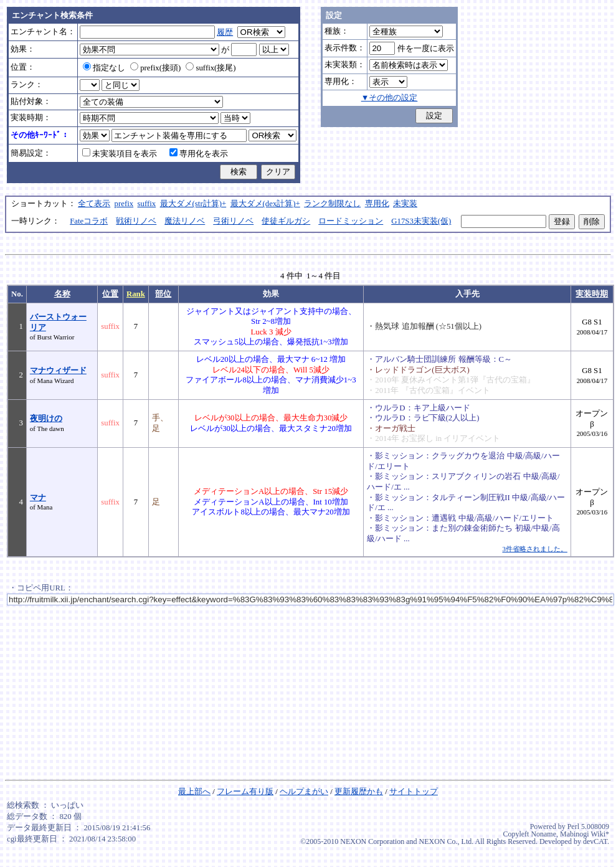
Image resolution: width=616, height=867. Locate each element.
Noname (543, 834)
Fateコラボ (89, 221)
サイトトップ (414, 792)
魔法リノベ (185, 221)
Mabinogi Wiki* (585, 834)
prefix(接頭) (155, 68)
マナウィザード (58, 371)
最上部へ (194, 792)
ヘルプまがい (304, 792)
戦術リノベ (136, 221)
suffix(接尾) (211, 68)
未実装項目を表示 (120, 154)
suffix (147, 204)
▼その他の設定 (390, 98)
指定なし (104, 68)
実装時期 (592, 294)
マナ (38, 498)
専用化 (377, 204)
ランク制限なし (332, 204)
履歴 (225, 32)
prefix (124, 204)
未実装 (405, 204)
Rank (136, 294)
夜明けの (46, 419)
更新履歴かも (359, 792)
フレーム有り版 (245, 792)
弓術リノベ (233, 221)
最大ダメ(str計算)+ (193, 204)
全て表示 (94, 204)
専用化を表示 (199, 154)
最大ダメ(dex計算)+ (265, 204)
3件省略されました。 (534, 549)
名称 (62, 294)
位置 (110, 294)
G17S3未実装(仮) (421, 221)
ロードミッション (351, 221)
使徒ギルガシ (286, 221)
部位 (163, 294)
